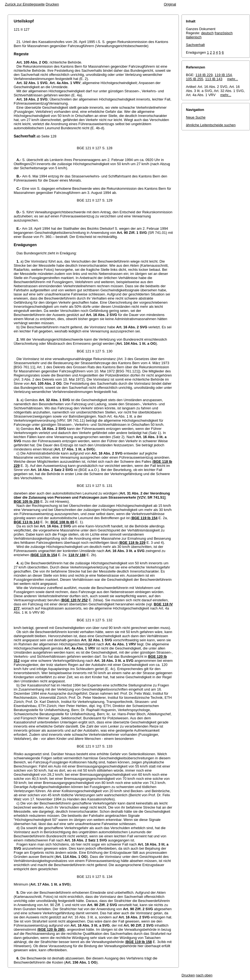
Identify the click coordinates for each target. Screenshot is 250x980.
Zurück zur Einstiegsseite (25, 4)
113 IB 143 (214, 79)
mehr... (232, 79)
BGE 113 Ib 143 (27, 522)
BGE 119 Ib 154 (145, 518)
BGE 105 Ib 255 (27, 502)
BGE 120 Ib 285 (51, 929)
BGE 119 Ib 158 (139, 942)
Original (170, 4)
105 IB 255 (195, 79)
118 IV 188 (77, 555)
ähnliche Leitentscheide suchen (211, 125)
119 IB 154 (223, 75)
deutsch (208, 33)
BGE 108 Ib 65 (62, 522)
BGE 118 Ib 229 (133, 543)
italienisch (194, 37)
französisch (224, 33)
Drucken (52, 4)
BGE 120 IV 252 (75, 600)
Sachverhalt (195, 45)
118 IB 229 (204, 75)
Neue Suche (196, 117)
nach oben (204, 975)
